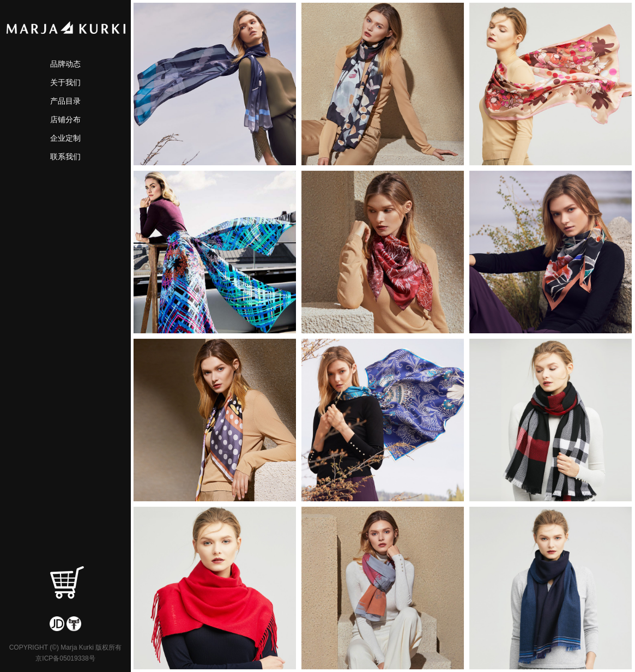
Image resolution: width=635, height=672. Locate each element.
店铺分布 (65, 119)
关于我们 (65, 82)
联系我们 (65, 157)
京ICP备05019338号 (65, 658)
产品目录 (65, 101)
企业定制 (65, 138)
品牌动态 (65, 64)
